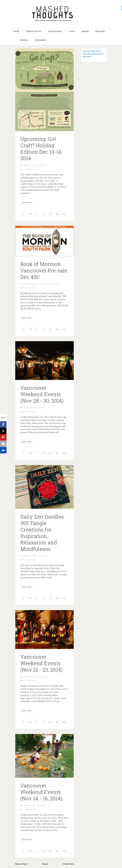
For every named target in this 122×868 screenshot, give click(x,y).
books (27, 556)
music (27, 284)
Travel (24, 40)
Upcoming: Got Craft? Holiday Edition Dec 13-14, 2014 (41, 149)
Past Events (55, 31)
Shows (85, 31)
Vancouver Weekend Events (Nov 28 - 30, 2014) (42, 394)
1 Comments (29, 288)
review (34, 556)
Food (72, 31)
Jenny (43, 165)
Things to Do (34, 31)
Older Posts (68, 864)
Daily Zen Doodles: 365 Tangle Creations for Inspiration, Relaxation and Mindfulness (43, 533)
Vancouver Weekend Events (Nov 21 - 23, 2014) (42, 663)
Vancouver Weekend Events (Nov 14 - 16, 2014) (41, 792)
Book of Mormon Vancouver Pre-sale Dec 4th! (44, 270)
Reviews (100, 31)
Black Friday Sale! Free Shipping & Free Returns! (93, 54)
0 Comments (29, 169)
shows (34, 284)
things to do (30, 165)
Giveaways (40, 40)
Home (16, 31)
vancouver (43, 284)
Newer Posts (21, 864)
